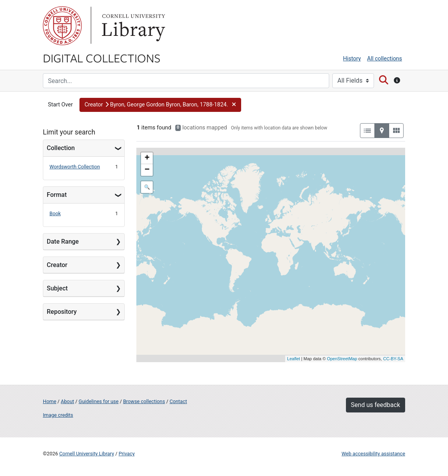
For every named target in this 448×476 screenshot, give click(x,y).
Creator (57, 265)
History (352, 59)
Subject (57, 288)
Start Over (60, 105)
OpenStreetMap (342, 359)
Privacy (126, 454)
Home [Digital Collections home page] (49, 401)
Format (57, 195)
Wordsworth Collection (75, 167)
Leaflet (294, 359)
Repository (62, 312)
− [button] (147, 170)
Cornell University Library (87, 454)
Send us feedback (376, 405)
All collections (385, 59)
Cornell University (62, 26)
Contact (178, 401)
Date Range (63, 242)
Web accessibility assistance (373, 454)
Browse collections (144, 401)
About (67, 401)
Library (132, 26)
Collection (61, 148)
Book (55, 213)
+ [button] (147, 158)
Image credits (58, 415)
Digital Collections (102, 58)
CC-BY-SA (393, 359)
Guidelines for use (99, 401)
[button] (160, 105)
